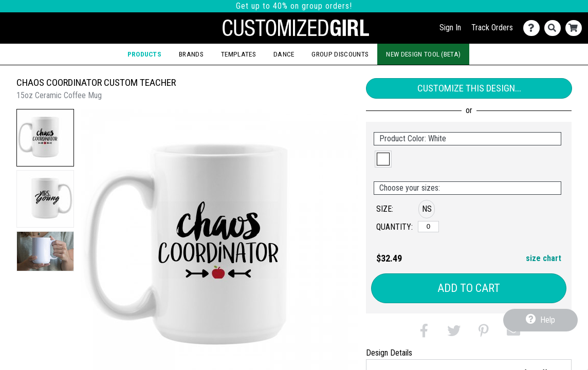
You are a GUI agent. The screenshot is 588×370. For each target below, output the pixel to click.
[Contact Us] (534, 28)
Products (145, 54)
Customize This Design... (469, 88)
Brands (191, 54)
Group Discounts (340, 54)
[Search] (555, 28)
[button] (45, 138)
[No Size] (428, 227)
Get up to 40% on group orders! (294, 6)
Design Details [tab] (389, 353)
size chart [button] (544, 258)
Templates (238, 54)
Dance (284, 54)
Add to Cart (469, 288)
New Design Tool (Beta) (423, 54)
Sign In (450, 27)
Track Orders (492, 27)
